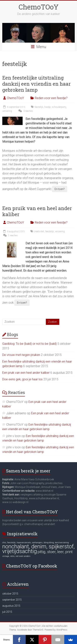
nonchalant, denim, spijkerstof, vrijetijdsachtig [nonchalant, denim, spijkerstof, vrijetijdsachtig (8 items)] (38, 549)
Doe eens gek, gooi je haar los (22, 379)
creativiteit (39, 231)
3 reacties (25, 111)
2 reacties (10, 235)
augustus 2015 (11, 606)
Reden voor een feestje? (51, 98)
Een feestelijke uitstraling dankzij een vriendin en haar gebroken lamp (37, 84)
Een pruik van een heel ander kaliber (37, 211)
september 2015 (12, 600)
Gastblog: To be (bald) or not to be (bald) (29, 344)
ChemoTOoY (39, 7)
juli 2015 (7, 612)
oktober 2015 (10, 594)
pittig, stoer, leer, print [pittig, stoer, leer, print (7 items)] (55, 552)
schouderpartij (59, 107)
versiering (7, 111)
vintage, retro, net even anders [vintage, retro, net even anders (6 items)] (16, 556)
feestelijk (39, 107)
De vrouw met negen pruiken (21, 355)
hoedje (47, 107)
